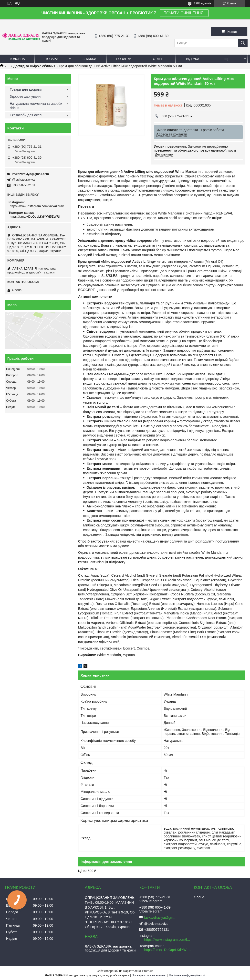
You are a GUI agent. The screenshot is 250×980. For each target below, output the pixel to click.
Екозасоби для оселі (26, 115)
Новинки (124, 59)
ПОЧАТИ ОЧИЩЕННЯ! (184, 13)
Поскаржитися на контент (149, 975)
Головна (17, 59)
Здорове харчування (26, 97)
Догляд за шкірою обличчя (34, 66)
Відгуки (193, 59)
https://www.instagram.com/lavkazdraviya (38, 206)
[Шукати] (243, 43)
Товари (52, 59)
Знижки (89, 59)
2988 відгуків (203, 3)
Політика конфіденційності (187, 975)
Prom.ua (148, 971)
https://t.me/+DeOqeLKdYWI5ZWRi (35, 217)
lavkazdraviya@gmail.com (30, 174)
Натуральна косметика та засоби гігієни (36, 106)
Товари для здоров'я (26, 89)
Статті (158, 59)
